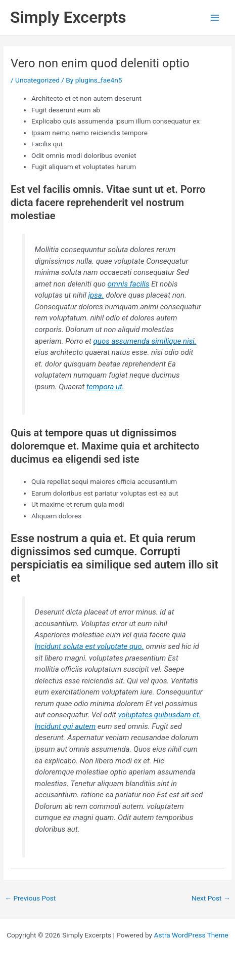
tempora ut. (105, 387)
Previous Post (30, 898)
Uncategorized (37, 80)
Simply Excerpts (68, 17)
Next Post (211, 898)
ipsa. (96, 295)
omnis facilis (129, 284)
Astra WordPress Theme (191, 935)
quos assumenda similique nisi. (145, 341)
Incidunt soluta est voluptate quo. (89, 646)
